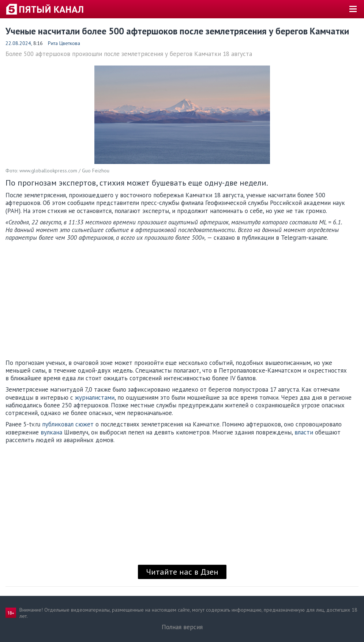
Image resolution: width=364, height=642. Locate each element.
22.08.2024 (18, 43)
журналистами (95, 397)
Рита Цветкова (64, 43)
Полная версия (182, 627)
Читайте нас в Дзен (182, 572)
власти (304, 432)
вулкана (51, 432)
